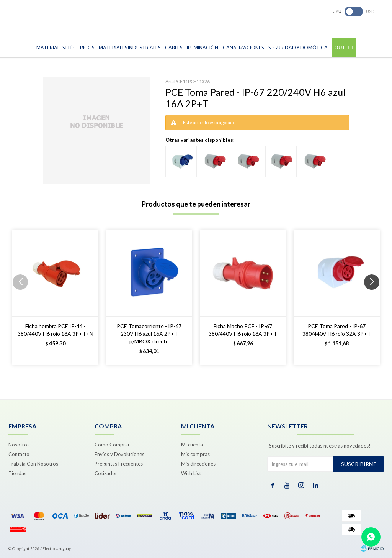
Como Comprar (112, 445)
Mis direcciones (198, 464)
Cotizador (106, 473)
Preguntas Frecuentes (119, 464)
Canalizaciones (243, 48)
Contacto (19, 454)
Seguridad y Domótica (298, 48)
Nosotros (19, 445)
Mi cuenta (192, 445)
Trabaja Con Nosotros (33, 464)
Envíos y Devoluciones (119, 454)
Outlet (344, 48)
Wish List (191, 473)
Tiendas (17, 473)
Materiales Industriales (130, 48)
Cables (174, 48)
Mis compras (195, 454)
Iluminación (203, 48)
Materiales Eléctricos (65, 48)
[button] (375, 297)
